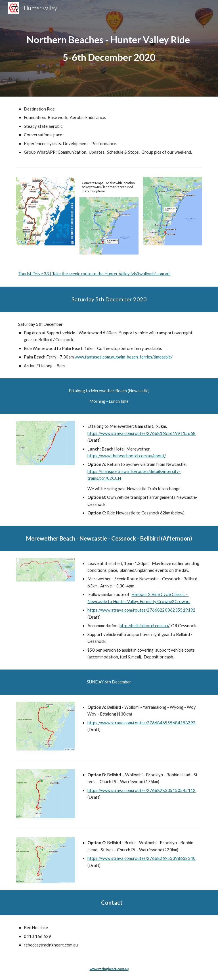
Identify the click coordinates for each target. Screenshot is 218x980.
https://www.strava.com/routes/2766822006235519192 (142, 610)
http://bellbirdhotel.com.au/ (144, 626)
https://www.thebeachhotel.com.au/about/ (127, 456)
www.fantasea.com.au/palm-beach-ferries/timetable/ (123, 357)
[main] (109, 48)
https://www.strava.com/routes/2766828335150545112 (142, 790)
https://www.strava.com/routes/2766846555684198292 (142, 723)
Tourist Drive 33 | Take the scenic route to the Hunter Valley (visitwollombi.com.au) (94, 274)
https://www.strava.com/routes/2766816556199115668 (142, 433)
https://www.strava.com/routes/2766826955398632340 (142, 858)
